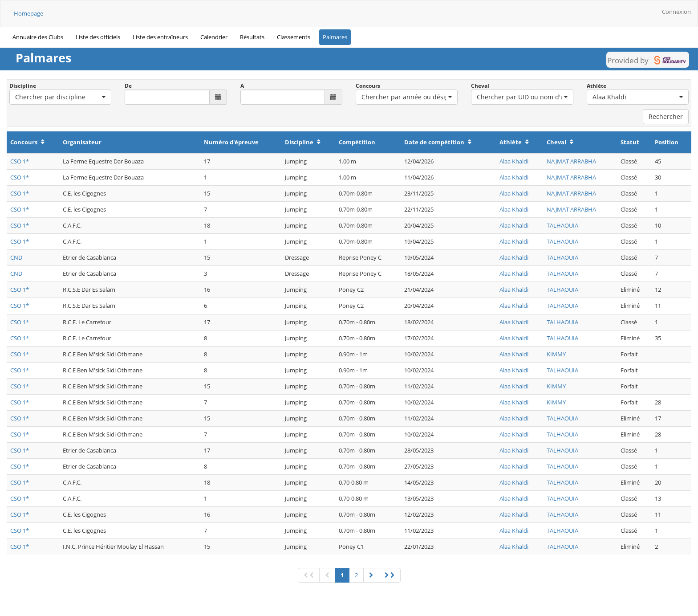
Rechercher (666, 116)
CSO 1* (20, 161)
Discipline (23, 86)
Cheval (480, 86)
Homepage (28, 13)
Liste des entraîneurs (160, 37)
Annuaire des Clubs (38, 37)
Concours (368, 86)
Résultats (252, 37)
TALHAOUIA (562, 225)
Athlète (597, 86)
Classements (294, 37)
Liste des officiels (98, 37)
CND (16, 257)
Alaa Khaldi (514, 161)
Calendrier (214, 37)
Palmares (335, 37)
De (128, 86)
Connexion (676, 12)
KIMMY (556, 354)
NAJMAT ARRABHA (571, 161)
